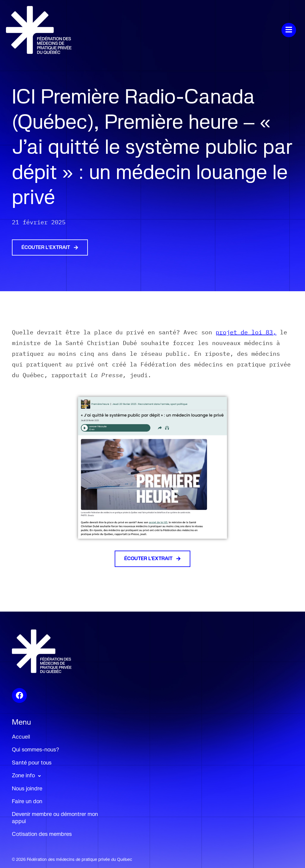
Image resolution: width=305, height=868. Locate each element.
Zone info (28, 776)
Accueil (21, 737)
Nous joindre (27, 789)
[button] (205, 30)
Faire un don (27, 802)
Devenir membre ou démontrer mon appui (55, 818)
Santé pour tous (32, 763)
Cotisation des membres (42, 834)
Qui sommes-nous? (36, 750)
